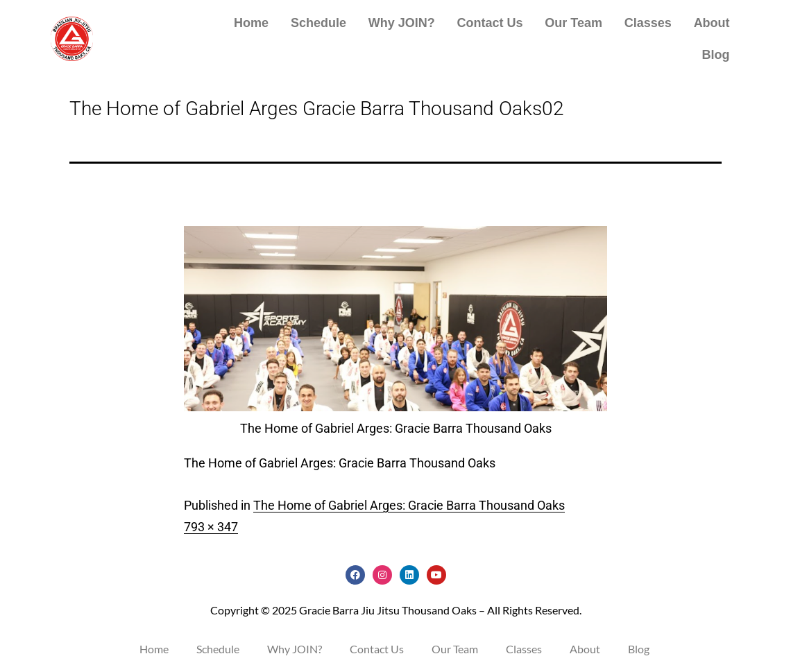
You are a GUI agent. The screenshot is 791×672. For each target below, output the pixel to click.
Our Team (573, 23)
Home (251, 23)
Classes (648, 23)
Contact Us (490, 23)
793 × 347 (211, 527)
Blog (716, 55)
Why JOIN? (402, 23)
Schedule (318, 23)
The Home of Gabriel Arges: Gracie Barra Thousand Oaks (409, 505)
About (712, 23)
